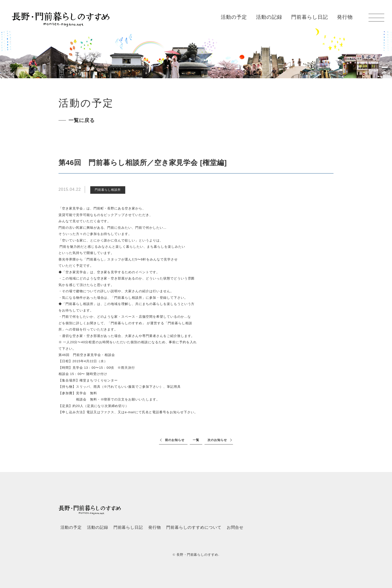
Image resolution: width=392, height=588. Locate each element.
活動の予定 (234, 17)
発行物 (345, 17)
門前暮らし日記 (310, 17)
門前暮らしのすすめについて (194, 527)
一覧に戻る (82, 120)
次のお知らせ (217, 440)
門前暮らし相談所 (108, 190)
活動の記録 (269, 17)
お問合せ (235, 527)
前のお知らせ (175, 440)
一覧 (196, 440)
